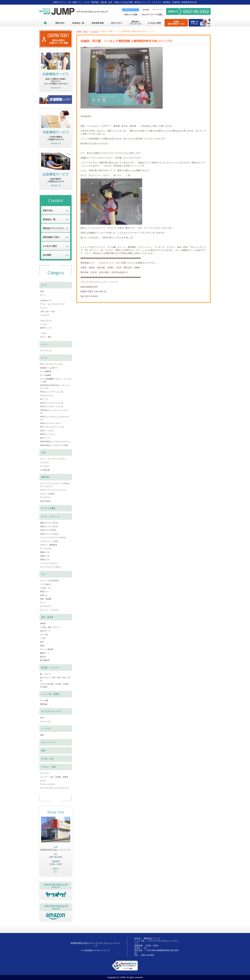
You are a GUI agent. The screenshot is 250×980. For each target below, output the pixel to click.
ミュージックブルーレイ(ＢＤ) (53, 537)
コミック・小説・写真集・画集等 (54, 777)
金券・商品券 (47, 617)
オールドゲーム (47, 396)
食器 (42, 735)
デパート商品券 (47, 649)
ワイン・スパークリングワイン (53, 459)
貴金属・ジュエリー (50, 668)
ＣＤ (43, 574)
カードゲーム (46, 351)
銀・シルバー (46, 674)
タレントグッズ (48, 742)
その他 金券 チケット (50, 627)
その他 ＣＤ (46, 588)
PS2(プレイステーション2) (51, 406)
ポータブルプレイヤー (51, 711)
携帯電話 (45, 477)
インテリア (46, 729)
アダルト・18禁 (48, 767)
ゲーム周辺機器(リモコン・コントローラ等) (55, 380)
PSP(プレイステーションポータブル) (55, 418)
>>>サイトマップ (101, 950)
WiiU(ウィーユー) (47, 434)
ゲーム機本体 (46, 371)
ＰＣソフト (45, 773)
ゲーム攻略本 (46, 375)
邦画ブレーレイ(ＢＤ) (49, 527)
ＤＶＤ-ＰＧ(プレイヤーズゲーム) (54, 788)
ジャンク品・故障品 (50, 694)
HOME (79, 31)
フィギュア (95, 31)
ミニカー (44, 324)
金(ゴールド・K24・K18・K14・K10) (55, 679)
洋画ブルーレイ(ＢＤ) (49, 534)
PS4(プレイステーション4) (51, 392)
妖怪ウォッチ (46, 328)
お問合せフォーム (131, 10)
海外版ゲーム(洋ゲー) (49, 368)
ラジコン (44, 308)
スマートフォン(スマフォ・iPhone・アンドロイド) (56, 485)
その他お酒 (45, 470)
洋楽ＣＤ (44, 595)
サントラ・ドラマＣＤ (49, 610)
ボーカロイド (46, 606)
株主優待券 (45, 660)
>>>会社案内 (87, 950)
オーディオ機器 (48, 508)
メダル (44, 333)
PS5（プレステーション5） (52, 364)
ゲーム (44, 358)
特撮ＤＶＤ (45, 552)
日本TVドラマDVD (48, 530)
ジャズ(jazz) (45, 584)
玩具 (42, 291)
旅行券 (43, 657)
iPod (42, 718)
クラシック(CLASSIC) (49, 581)
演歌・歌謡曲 (46, 599)
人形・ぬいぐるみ (48, 311)
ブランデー (45, 463)
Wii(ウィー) (45, 438)
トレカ (44, 344)
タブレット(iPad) (47, 494)
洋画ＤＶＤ (45, 560)
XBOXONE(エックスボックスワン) (55, 442)
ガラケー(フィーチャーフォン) (53, 490)
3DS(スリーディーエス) (50, 423)
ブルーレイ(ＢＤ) (47, 784)
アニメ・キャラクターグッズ (52, 304)
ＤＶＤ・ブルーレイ (50, 516)
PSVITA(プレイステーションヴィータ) (55, 412)
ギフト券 (44, 635)
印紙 (42, 646)
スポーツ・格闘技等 (49, 545)
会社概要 (146, 10)
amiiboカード (46, 300)
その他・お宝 (47, 759)
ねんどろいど (46, 320)
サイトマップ (158, 10)
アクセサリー (46, 497)
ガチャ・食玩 (46, 337)
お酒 (43, 452)
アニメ (43, 603)
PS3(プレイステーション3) (51, 403)
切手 (42, 642)
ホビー (86, 31)
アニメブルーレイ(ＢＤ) (50, 567)
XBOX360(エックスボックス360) (54, 445)
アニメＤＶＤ (46, 549)
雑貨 (43, 751)
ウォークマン (46, 721)
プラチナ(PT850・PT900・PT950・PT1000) (55, 685)
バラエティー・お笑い (49, 541)
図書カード (45, 653)
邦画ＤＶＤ (45, 556)
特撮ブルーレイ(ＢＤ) (49, 523)
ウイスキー (45, 466)
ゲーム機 (44, 700)
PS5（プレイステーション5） (53, 427)
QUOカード (45, 631)
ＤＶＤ (43, 781)
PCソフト (44, 399)
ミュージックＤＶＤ (49, 563)
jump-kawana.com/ (89, 287)
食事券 (43, 623)
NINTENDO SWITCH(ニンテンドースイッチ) (55, 387)
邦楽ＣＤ (44, 591)
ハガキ (43, 638)
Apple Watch (45, 501)
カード (43, 295)
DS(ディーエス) (47, 431)
